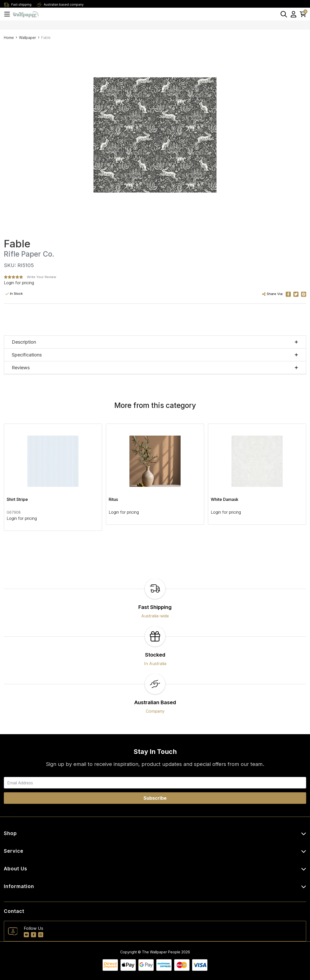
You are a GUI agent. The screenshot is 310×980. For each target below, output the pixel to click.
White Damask (225, 499)
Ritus (113, 499)
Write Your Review (42, 277)
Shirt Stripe (17, 499)
